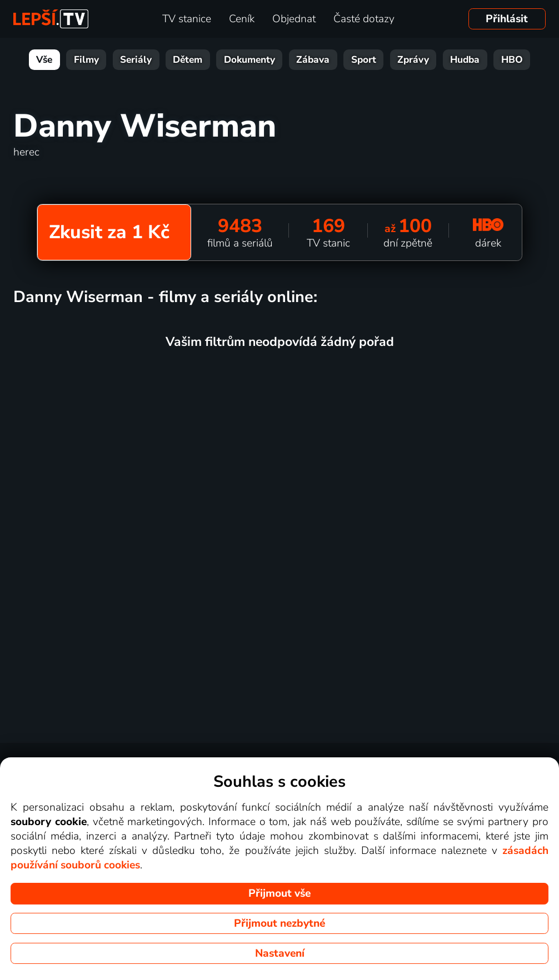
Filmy (86, 60)
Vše (44, 60)
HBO (512, 60)
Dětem (188, 60)
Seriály (136, 60)
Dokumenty (249, 60)
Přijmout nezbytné (279, 923)
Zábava (313, 60)
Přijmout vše (279, 893)
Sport (364, 60)
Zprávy (413, 60)
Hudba (465, 60)
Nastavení (280, 953)
